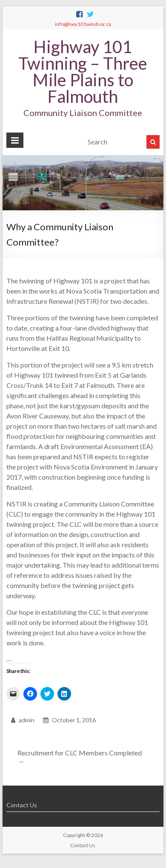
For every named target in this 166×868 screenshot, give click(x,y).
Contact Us (22, 805)
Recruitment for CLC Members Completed (80, 757)
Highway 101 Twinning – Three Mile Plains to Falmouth (83, 72)
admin (27, 720)
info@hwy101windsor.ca (83, 24)
